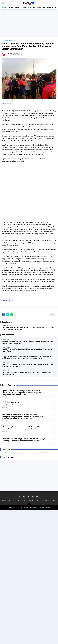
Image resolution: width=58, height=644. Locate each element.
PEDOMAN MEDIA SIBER (27, 501)
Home (3, 40)
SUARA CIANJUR (14, 8)
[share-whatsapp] (12, 315)
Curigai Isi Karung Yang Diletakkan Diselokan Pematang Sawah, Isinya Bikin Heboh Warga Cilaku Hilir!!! (27, 366)
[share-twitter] (8, 315)
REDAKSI (4, 501)
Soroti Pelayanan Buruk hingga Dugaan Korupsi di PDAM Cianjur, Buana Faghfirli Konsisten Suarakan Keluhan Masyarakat (24, 440)
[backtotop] (29, 505)
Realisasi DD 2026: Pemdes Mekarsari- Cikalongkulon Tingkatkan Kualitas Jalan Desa (20, 404)
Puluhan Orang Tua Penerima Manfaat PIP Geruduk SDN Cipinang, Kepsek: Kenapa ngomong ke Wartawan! (21, 428)
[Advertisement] (29, 23)
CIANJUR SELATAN (39, 8)
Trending (4, 8)
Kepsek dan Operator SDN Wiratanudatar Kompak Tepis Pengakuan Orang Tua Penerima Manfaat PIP (28, 373)
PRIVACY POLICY (14, 501)
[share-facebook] (3, 315)
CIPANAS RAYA (26, 8)
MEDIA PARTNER (50, 501)
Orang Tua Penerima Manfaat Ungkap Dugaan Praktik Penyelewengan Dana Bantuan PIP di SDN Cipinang (27, 342)
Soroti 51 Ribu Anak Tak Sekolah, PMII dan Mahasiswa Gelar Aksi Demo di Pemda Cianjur (27, 350)
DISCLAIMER (40, 501)
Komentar (52, 314)
